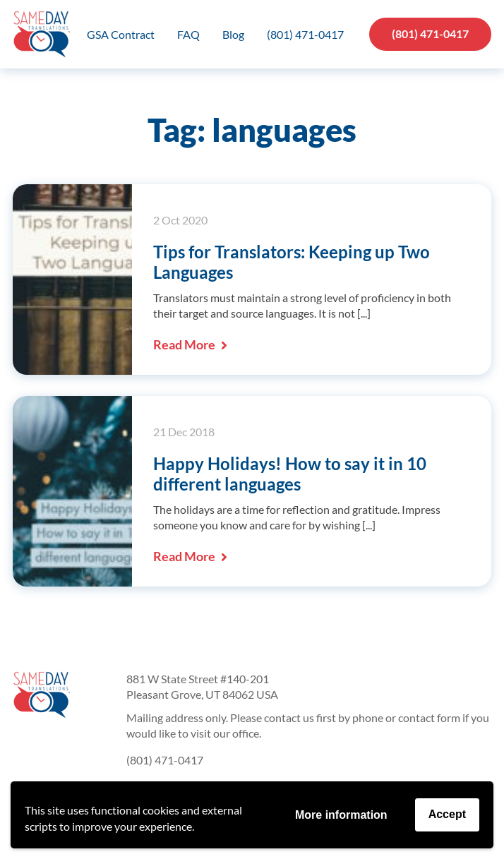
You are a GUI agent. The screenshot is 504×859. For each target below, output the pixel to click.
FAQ (188, 34)
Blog (233, 34)
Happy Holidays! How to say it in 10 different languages (290, 474)
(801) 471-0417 (305, 34)
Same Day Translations (41, 34)
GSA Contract (121, 34)
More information (341, 815)
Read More (190, 344)
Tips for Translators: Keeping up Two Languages (292, 262)
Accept (447, 814)
